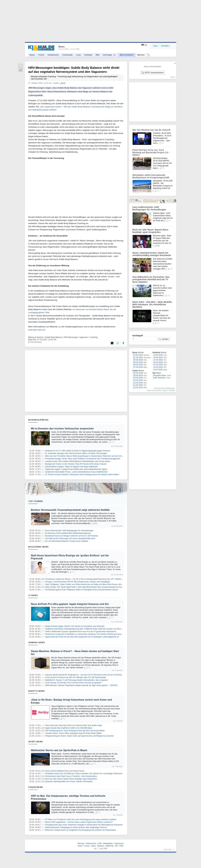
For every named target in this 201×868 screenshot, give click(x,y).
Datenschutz (91, 843)
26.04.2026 (138, 373)
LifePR (63, 83)
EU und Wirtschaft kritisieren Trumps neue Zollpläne (67, 541)
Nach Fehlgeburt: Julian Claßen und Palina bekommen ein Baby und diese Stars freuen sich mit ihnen (87, 584)
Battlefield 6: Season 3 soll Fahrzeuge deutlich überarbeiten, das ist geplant (76, 680)
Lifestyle (88, 55)
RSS (121, 846)
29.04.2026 (138, 362)
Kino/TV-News (37, 691)
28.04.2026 (138, 365)
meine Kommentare (154, 390)
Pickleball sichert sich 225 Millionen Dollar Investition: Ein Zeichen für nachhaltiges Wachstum (84, 774)
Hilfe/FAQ (109, 846)
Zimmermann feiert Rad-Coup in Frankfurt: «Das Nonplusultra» (71, 776)
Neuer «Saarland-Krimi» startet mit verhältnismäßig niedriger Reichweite (152, 254)
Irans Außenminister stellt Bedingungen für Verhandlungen (69, 531)
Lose (78, 55)
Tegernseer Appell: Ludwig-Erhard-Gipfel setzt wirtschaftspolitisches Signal (76, 469)
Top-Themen (36, 501)
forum (173, 77)
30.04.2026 (138, 360)
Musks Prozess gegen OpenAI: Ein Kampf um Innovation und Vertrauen (75, 626)
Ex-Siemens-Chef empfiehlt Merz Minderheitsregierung (68, 533)
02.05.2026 (138, 355)
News (32, 55)
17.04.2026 (158, 360)
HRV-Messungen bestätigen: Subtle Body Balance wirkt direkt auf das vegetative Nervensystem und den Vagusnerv (76, 73)
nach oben (168, 849)
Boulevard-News (38, 547)
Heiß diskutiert (159, 378)
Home (80, 846)
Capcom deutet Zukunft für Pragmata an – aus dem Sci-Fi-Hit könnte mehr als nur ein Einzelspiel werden (89, 675)
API (116, 846)
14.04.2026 (158, 367)
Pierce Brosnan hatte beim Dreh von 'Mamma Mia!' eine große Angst (74, 725)
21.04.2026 (138, 385)
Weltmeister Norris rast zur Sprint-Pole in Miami (59, 750)
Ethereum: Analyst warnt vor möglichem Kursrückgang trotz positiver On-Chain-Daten (81, 830)
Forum (41, 55)
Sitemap (81, 843)
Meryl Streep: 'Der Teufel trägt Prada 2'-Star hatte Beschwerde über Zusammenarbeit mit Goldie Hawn (88, 587)
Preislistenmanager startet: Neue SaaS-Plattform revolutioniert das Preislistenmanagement (83, 459)
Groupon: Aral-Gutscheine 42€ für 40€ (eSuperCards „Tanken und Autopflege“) (78, 582)
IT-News (33, 595)
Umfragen (110, 55)
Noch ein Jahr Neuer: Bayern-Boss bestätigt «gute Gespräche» (71, 779)
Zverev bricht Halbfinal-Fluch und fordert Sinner (65, 771)
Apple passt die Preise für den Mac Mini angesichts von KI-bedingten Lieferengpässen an (82, 637)
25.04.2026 (138, 375)
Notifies (172, 390)
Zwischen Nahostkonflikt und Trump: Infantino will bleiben (69, 781)
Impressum (119, 843)
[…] (109, 442)
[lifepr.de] (32, 340)
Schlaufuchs (53, 55)
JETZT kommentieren (152, 73)
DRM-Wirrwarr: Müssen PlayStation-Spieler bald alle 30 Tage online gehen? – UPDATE (81, 685)
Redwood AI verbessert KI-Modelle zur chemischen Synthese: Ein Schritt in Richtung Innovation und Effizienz (90, 634)
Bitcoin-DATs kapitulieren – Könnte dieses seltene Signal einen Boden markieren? (79, 822)
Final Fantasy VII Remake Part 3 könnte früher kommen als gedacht (73, 683)
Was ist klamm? (127, 55)
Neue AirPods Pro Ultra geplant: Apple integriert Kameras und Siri (70, 604)
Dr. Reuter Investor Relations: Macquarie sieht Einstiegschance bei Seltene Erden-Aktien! (82, 475)
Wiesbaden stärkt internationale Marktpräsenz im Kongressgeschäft (151, 176)
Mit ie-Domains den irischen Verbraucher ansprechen (62, 429)
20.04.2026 (138, 388)
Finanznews (36, 787)
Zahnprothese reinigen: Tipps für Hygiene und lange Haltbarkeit (71, 467)
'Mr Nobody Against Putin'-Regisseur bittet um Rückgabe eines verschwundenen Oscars (82, 590)
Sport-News (36, 742)
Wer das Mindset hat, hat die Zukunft (151, 130)
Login (155, 46)
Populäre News (160, 375)
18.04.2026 (158, 358)
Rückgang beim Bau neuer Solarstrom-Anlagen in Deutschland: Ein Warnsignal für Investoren (84, 825)
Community (67, 55)
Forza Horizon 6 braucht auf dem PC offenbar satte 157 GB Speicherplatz (76, 677)
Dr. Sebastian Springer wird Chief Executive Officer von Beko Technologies (76, 453)
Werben (141, 55)
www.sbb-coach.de (37, 330)
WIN (97, 55)
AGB (100, 843)
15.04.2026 (158, 365)
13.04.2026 (158, 370)
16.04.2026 (158, 362)
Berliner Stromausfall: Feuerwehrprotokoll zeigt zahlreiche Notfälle (70, 510)
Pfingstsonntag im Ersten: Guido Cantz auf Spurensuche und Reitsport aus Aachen (80, 736)
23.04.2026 (138, 380)
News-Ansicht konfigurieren (165, 388)
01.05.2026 (138, 358)
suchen (164, 339)
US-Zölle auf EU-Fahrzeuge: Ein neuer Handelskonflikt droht (70, 538)
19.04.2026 (158, 355)
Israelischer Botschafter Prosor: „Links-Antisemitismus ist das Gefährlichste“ (77, 472)
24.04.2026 (138, 378)
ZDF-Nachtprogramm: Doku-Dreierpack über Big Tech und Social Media (75, 731)
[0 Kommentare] (35, 342)
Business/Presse (38, 420)
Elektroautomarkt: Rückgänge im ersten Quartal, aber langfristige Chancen (76, 827)
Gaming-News (37, 642)
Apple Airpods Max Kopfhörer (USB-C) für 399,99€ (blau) (69, 728)
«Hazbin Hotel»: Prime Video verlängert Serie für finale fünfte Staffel (73, 733)
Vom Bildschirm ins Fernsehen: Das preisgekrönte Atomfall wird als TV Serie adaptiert (151, 279)
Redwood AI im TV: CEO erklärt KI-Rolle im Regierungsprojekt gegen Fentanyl (78, 451)
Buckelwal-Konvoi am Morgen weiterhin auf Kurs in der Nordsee (72, 536)
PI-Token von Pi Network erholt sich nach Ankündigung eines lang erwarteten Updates (81, 819)
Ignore (165, 390)
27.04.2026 (138, 367)
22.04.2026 (138, 383)
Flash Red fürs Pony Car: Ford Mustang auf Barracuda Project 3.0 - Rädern (151, 152)
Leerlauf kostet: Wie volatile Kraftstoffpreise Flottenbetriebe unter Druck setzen (78, 461)
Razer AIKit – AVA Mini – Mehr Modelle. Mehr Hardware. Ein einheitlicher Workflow (152, 304)
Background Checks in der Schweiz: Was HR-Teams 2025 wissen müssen (76, 464)
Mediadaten (108, 843)
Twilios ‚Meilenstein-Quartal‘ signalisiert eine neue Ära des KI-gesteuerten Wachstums (81, 632)
